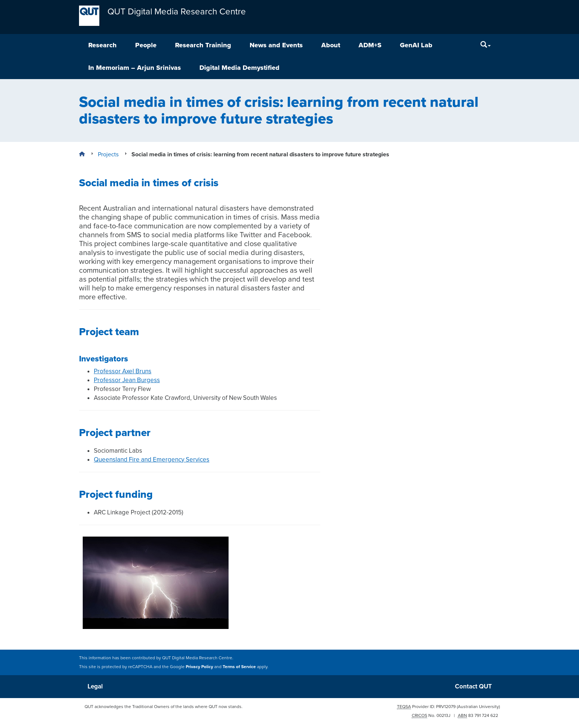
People (146, 45)
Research (102, 45)
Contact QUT (473, 686)
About (331, 45)
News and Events (276, 45)
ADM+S (370, 45)
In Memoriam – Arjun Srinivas (135, 68)
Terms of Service (239, 667)
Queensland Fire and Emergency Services (152, 460)
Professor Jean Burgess (127, 380)
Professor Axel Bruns (123, 371)
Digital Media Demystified (239, 68)
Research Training (203, 45)
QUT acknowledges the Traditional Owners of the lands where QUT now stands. (164, 707)
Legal (95, 686)
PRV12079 (446, 707)
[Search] (486, 45)
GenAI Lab (416, 45)
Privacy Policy (199, 667)
